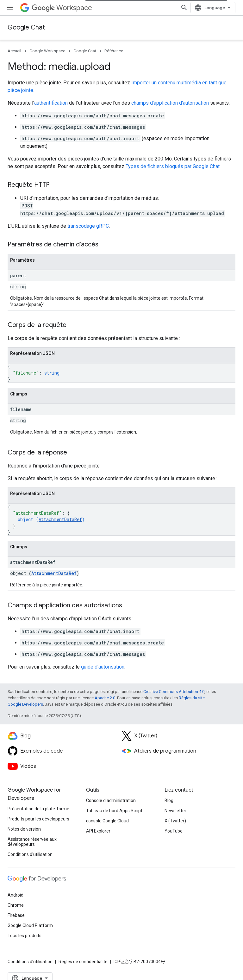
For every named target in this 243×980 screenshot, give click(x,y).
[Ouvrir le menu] (10, 8)
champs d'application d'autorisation (170, 103)
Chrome (16, 905)
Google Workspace (47, 51)
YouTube (174, 831)
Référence (114, 51)
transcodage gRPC (88, 226)
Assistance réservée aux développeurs (32, 842)
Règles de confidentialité (83, 962)
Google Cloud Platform (30, 925)
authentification (51, 103)
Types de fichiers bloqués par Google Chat (173, 166)
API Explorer (98, 831)
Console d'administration (111, 800)
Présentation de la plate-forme (38, 809)
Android (16, 895)
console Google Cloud (107, 821)
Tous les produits (25, 936)
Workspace (62, 8)
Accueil (14, 51)
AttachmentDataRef (60, 519)
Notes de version (24, 829)
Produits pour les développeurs (38, 819)
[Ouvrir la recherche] (184, 8)
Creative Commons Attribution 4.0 (174, 692)
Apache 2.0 (105, 698)
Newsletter (175, 811)
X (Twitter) (175, 821)
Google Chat (26, 27)
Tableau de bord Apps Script (114, 811)
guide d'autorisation (103, 667)
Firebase (16, 915)
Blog (169, 800)
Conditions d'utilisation (30, 854)
